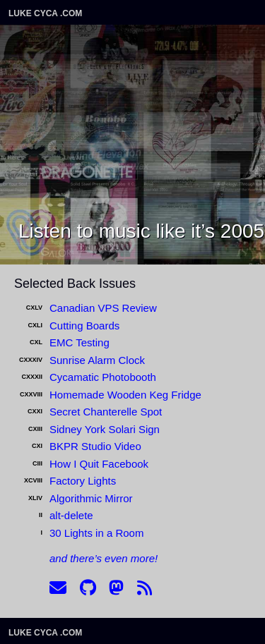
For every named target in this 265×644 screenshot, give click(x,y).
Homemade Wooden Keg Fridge (125, 395)
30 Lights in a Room (96, 533)
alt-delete (71, 515)
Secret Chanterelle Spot (106, 412)
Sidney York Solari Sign (105, 429)
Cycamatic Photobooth (103, 377)
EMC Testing (79, 342)
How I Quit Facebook (99, 464)
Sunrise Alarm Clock (97, 360)
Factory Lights (83, 481)
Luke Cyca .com (45, 13)
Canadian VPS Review (103, 308)
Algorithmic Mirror (91, 498)
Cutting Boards (84, 326)
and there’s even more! (104, 558)
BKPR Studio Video (95, 446)
